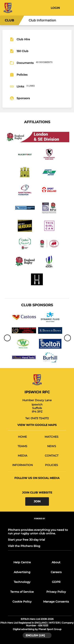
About (56, 562)
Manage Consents (56, 602)
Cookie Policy (22, 602)
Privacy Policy (56, 592)
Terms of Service (22, 592)
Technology (22, 582)
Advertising (22, 572)
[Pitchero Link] (40, 524)
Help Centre (22, 562)
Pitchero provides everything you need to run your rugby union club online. (38, 532)
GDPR (56, 582)
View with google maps (37, 425)
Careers (56, 572)
